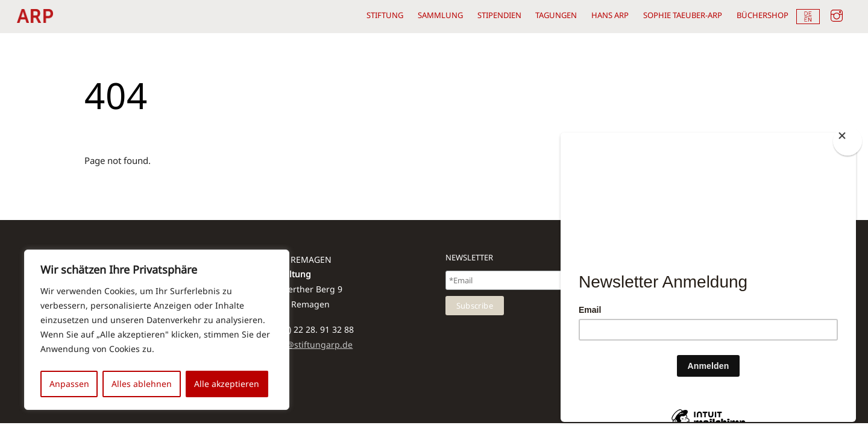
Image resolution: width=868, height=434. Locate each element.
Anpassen (69, 384)
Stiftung (385, 15)
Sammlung (440, 15)
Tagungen (556, 15)
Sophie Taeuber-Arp (683, 15)
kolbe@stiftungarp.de (309, 345)
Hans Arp (610, 15)
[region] (157, 330)
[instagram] (837, 14)
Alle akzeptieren (227, 384)
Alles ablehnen (142, 384)
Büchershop (763, 15)
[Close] (848, 141)
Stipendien (499, 15)
